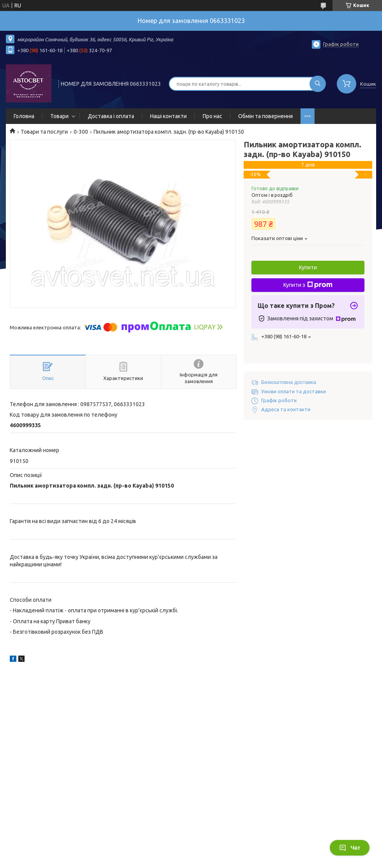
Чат (350, 848)
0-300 (81, 132)
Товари (59, 116)
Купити (308, 267)
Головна (24, 116)
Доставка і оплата (111, 116)
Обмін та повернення (265, 116)
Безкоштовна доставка (289, 382)
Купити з (308, 285)
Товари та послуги (44, 132)
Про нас (212, 116)
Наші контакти (168, 116)
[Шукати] (318, 84)
